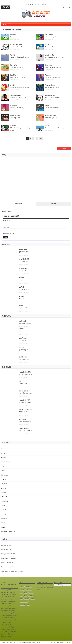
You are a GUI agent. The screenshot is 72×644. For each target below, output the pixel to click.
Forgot (10, 212)
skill (28, 604)
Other (3, 505)
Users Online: (5, 545)
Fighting (4, 492)
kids (21, 598)
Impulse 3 (48, 45)
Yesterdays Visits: (7, 558)
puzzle (33, 598)
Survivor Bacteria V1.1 (51, 115)
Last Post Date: (6, 571)
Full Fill (47, 105)
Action (3, 449)
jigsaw (31, 595)
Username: (6, 221)
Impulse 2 (48, 126)
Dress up (29, 589)
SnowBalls (13, 85)
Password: (6, 227)
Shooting (4, 518)
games (31, 592)
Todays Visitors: (6, 554)
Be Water (13, 35)
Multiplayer (5, 501)
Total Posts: (5, 567)
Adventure (4, 453)
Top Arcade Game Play (8, 531)
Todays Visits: (5, 549)
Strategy (4, 527)
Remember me (9, 233)
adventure (29, 586)
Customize (4, 475)
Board (3, 466)
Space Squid (48, 65)
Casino (3, 471)
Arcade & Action (6, 462)
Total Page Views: (7, 562)
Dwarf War (13, 75)
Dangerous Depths (50, 85)
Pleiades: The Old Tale (16, 45)
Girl (21, 595)
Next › (41, 139)
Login (4, 212)
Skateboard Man (50, 55)
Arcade (3, 458)
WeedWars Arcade (50, 95)
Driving (3, 488)
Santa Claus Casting (16, 95)
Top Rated (19, 204)
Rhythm (4, 514)
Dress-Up (4, 484)
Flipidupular (48, 75)
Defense (4, 479)
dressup (22, 589)
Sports (3, 523)
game (26, 592)
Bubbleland (13, 105)
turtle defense (49, 35)
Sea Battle (13, 55)
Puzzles (3, 510)
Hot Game (4, 497)
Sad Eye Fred (14, 65)
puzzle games (24, 601)
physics (27, 598)
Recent (53, 204)
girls (25, 595)
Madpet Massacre (15, 115)
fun (21, 592)
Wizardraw (13, 126)
